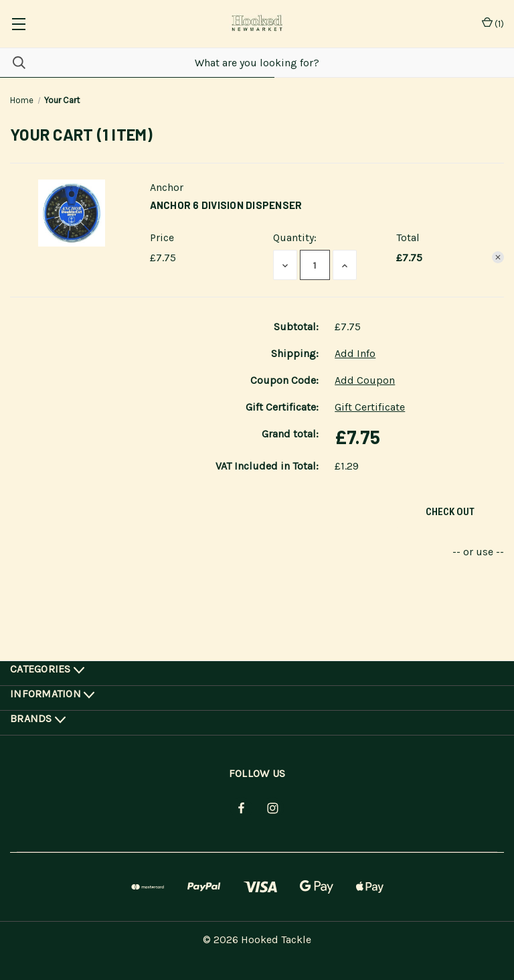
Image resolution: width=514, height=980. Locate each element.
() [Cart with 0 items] (493, 24)
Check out (450, 512)
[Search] (13, 63)
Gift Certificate (370, 407)
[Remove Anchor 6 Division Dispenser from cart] (498, 257)
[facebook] (241, 808)
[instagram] (273, 808)
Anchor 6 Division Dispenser (226, 205)
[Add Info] (355, 354)
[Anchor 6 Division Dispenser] (315, 265)
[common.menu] (18, 24)
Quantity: (295, 237)
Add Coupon (365, 380)
